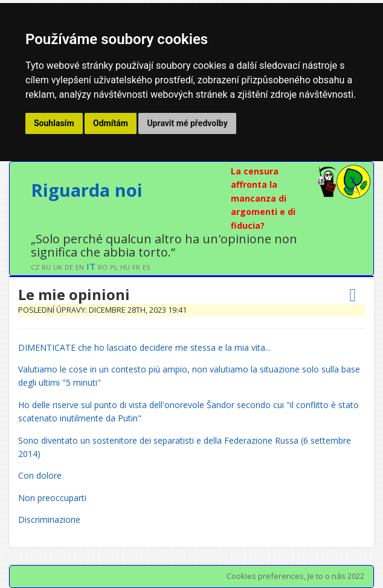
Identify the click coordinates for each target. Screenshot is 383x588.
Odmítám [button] (111, 123)
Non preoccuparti (52, 498)
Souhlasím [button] (54, 123)
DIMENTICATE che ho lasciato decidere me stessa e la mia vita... (144, 347)
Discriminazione (49, 519)
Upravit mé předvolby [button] (187, 123)
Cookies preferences (265, 576)
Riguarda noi (87, 190)
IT (91, 266)
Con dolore (40, 475)
